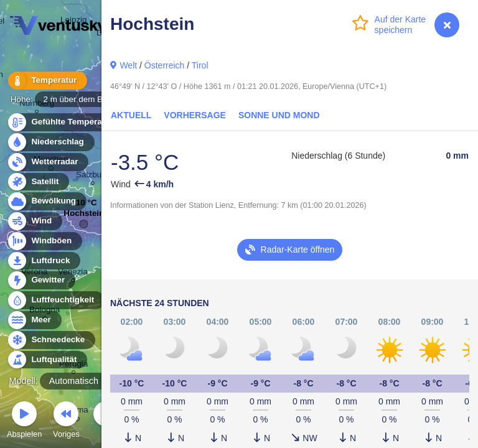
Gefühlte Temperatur (65, 122)
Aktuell (131, 115)
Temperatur (47, 81)
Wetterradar (48, 162)
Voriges (66, 422)
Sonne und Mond (279, 115)
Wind (34, 221)
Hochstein (84, 216)
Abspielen (24, 422)
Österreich (165, 65)
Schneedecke (51, 340)
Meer (34, 320)
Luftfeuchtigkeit (55, 300)
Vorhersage (195, 115)
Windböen (44, 241)
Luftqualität (47, 360)
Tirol (200, 65)
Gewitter (41, 280)
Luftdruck (43, 261)
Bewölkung (46, 201)
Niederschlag (50, 142)
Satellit (38, 182)
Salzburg (92, 176)
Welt (128, 65)
